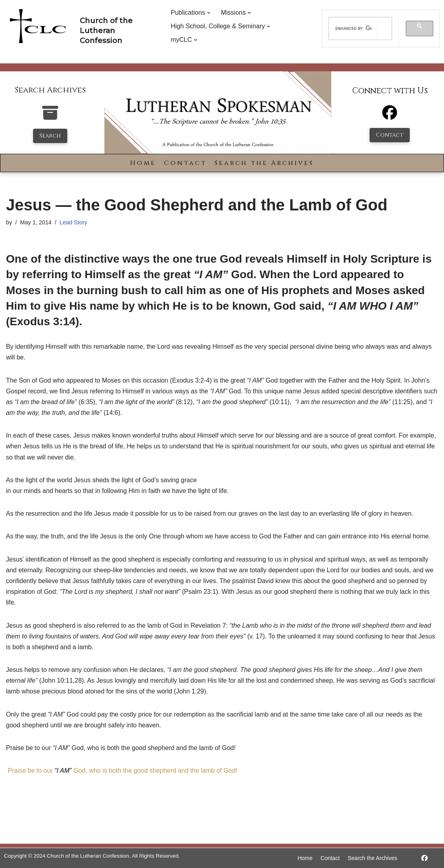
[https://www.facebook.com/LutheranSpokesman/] (424, 858)
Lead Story (73, 222)
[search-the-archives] (50, 117)
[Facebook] (390, 116)
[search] (353, 29)
